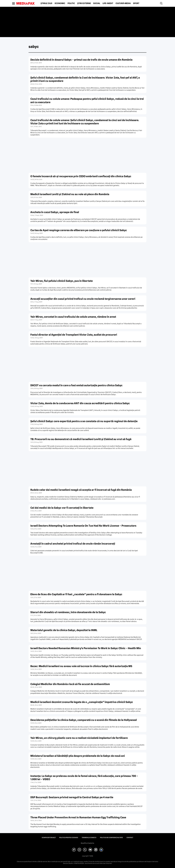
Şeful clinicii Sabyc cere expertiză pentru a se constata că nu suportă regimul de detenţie (84, 421)
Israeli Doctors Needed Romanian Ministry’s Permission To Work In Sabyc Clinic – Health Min (86, 648)
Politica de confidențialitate (111, 838)
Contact (130, 838)
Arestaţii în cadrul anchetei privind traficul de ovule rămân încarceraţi (73, 544)
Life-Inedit (108, 3)
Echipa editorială (49, 838)
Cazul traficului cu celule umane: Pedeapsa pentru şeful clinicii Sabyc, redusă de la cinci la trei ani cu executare (87, 100)
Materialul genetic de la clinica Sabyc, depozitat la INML (64, 630)
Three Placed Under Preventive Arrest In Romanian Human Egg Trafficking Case (78, 817)
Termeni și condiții (89, 838)
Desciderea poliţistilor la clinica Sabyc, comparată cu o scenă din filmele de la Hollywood (84, 720)
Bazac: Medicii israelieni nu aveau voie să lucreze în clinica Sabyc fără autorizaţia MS (81, 666)
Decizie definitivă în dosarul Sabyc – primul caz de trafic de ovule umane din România (81, 60)
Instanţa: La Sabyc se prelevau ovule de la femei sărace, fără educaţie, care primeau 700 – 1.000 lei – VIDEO (84, 778)
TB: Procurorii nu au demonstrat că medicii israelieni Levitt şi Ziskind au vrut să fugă (81, 439)
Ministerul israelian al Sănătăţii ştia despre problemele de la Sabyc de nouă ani (78, 756)
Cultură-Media (123, 3)
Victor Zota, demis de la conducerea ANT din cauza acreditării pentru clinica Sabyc (80, 403)
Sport (136, 3)
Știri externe (84, 3)
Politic (71, 3)
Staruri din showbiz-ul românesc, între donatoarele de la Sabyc (68, 612)
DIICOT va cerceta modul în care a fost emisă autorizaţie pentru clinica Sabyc (76, 385)
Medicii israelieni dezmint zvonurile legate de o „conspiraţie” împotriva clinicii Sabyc (82, 702)
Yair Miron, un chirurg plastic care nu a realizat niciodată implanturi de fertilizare (79, 738)
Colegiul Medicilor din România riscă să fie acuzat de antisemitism (70, 684)
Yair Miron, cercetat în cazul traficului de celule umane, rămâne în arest (73, 317)
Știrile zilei (46, 3)
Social (97, 3)
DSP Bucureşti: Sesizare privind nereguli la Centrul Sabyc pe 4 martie (72, 797)
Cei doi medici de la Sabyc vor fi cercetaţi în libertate (62, 508)
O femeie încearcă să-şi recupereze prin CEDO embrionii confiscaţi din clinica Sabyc (81, 176)
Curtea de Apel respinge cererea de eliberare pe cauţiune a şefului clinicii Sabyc (79, 230)
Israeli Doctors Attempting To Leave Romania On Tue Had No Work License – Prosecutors (83, 526)
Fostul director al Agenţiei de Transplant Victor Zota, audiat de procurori (74, 335)
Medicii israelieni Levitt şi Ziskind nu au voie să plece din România (70, 194)
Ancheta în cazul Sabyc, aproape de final (55, 212)
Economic (60, 3)
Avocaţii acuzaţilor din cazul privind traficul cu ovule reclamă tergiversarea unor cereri (83, 299)
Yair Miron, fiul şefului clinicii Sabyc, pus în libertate (62, 281)
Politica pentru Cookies (69, 838)
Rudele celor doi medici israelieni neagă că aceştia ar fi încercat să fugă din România (81, 490)
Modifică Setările (87, 843)
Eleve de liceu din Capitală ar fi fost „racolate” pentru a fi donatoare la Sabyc (76, 594)
